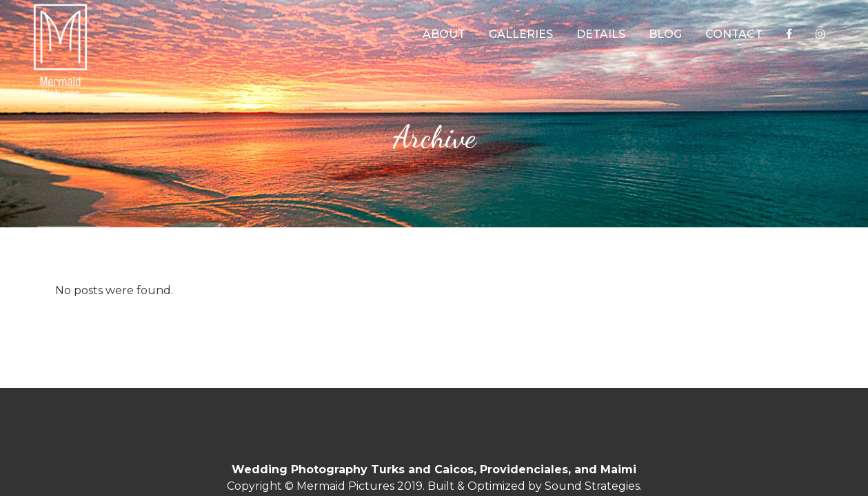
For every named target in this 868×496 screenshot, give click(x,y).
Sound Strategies (592, 486)
